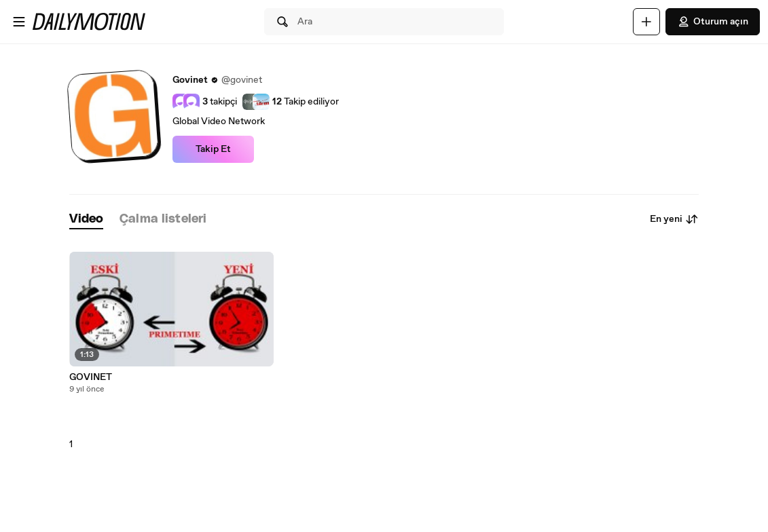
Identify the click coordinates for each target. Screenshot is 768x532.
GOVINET (91, 377)
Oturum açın (713, 22)
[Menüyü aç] (19, 22)
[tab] (86, 220)
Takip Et (213, 149)
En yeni (674, 219)
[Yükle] (646, 22)
